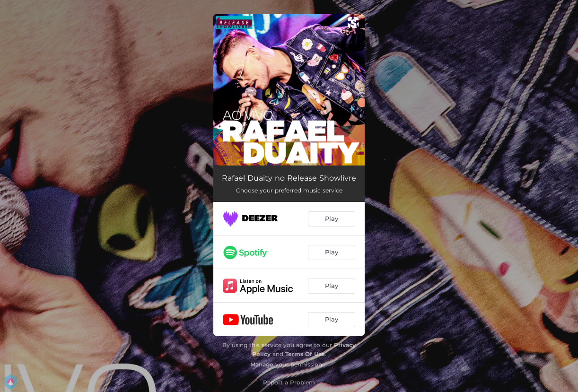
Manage (262, 364)
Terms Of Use (305, 354)
